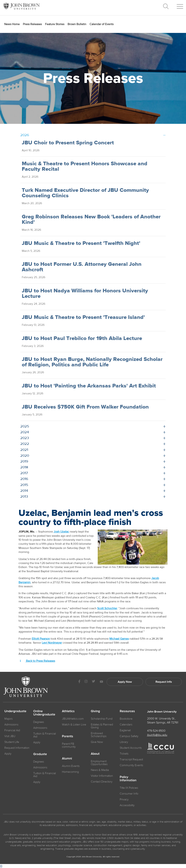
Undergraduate (15, 711)
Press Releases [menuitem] (32, 24)
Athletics (68, 711)
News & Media (100, 770)
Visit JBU (10, 736)
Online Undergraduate (44, 713)
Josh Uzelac (61, 532)
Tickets (124, 754)
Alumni (67, 759)
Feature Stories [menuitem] (55, 24)
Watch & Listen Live (74, 725)
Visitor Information (102, 776)
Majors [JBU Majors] (8, 719)
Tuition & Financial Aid (45, 735)
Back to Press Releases (38, 661)
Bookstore (126, 719)
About (95, 754)
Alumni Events (71, 766)
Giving (95, 711)
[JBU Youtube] (101, 682)
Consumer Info (129, 794)
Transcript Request (131, 759)
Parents (68, 736)
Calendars (126, 725)
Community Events (131, 765)
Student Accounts (131, 748)
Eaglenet (125, 730)
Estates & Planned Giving (102, 726)
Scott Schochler (107, 608)
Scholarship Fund (102, 719)
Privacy (124, 799)
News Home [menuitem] (12, 24)
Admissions (40, 728)
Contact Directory (102, 782)
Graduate (40, 754)
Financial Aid (12, 730)
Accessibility (127, 805)
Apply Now (125, 682)
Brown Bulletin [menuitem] (77, 24)
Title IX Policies (129, 788)
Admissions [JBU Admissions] (11, 725)
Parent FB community (69, 745)
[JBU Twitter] (93, 682)
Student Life (12, 742)
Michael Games (119, 639)
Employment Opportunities (99, 763)
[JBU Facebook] (79, 682)
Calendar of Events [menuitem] (102, 24)
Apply (8, 754)
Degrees (39, 722)
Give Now (97, 742)
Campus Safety (129, 736)
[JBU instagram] (86, 682)
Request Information (17, 748)
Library (124, 742)
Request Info (164, 682)
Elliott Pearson (41, 639)
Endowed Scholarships (99, 735)
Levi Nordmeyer (52, 643)
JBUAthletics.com (73, 719)
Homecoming (70, 772)
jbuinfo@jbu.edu (157, 735)
